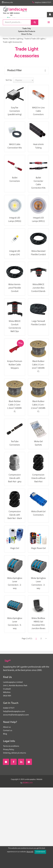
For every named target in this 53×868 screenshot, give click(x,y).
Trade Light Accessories (13, 42)
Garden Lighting (16, 39)
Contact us (8, 731)
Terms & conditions (11, 746)
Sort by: (9, 80)
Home (5, 39)
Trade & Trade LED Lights (35, 39)
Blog (5, 734)
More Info (30, 852)
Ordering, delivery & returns (15, 753)
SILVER (28, 783)
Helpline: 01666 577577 (42, 2)
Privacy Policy (9, 750)
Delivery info (7, 2)
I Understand (40, 852)
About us (7, 727)
